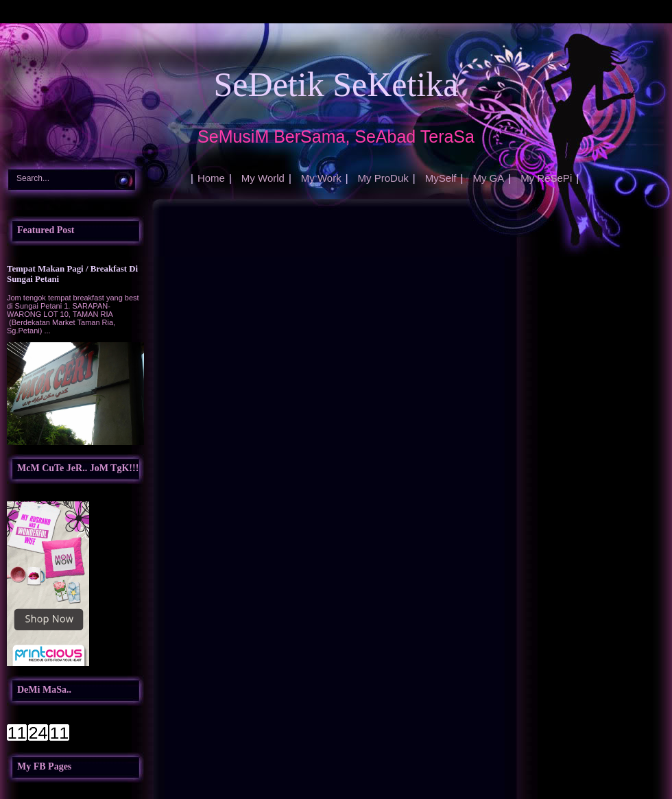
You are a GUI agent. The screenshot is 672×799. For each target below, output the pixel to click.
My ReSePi (546, 178)
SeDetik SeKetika (336, 84)
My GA (488, 178)
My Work (321, 178)
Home (211, 178)
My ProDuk (383, 178)
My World (263, 178)
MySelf (441, 178)
